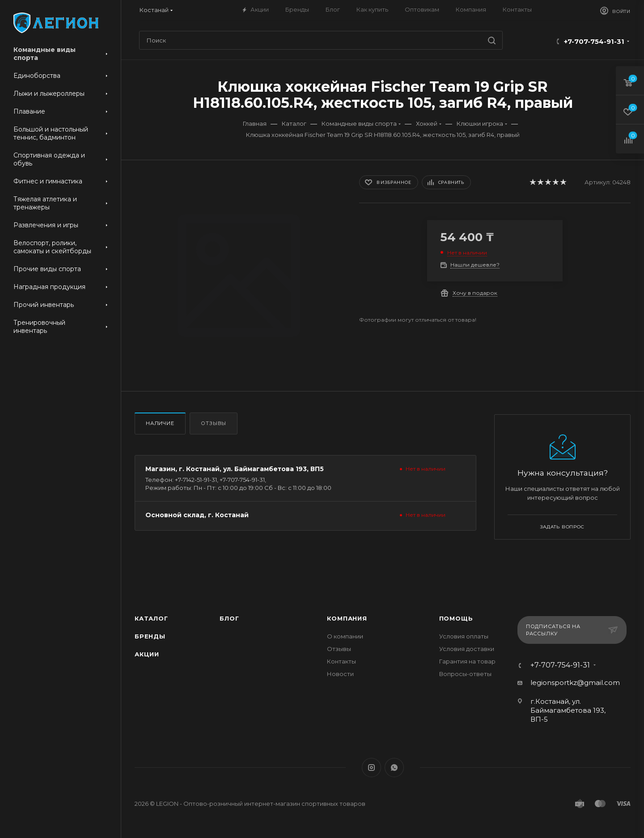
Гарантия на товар (467, 661)
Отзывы (214, 423)
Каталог (151, 618)
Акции (147, 654)
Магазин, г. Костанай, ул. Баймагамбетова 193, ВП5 (235, 469)
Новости (340, 674)
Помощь (456, 618)
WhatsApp (394, 768)
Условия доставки (467, 649)
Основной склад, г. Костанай (197, 515)
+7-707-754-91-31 (594, 41)
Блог (229, 618)
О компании (345, 636)
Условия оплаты (464, 636)
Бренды (150, 636)
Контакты (341, 661)
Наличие (160, 423)
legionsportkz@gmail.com (575, 683)
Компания (347, 618)
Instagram (371, 768)
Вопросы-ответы (465, 674)
